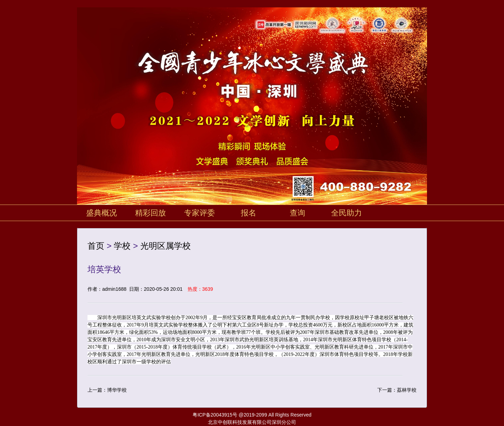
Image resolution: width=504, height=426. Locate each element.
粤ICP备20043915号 (215, 415)
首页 (96, 246)
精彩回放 (150, 213)
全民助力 (346, 213)
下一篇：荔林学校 (397, 390)
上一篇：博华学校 (107, 390)
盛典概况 (101, 213)
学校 (122, 246)
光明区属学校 (166, 246)
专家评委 (199, 213)
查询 (297, 213)
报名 (248, 213)
